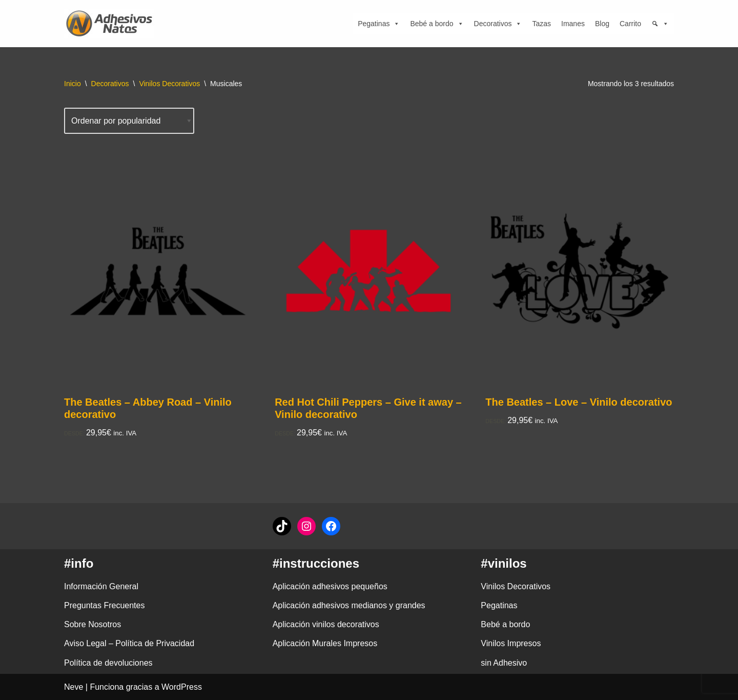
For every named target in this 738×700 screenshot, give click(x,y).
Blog (602, 24)
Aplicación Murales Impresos (325, 643)
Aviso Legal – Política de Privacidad (129, 643)
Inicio (73, 84)
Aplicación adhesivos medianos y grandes (349, 605)
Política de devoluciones (108, 663)
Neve (74, 687)
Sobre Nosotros (93, 624)
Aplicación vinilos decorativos (326, 624)
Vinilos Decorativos (169, 84)
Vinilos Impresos (511, 643)
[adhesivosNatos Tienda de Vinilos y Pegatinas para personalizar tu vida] (112, 24)
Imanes (573, 24)
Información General (101, 586)
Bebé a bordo (437, 24)
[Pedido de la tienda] (129, 121)
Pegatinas (379, 24)
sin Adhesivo (504, 663)
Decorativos (498, 24)
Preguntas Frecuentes (104, 605)
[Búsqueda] (660, 24)
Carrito (630, 24)
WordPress (182, 687)
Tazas (541, 24)
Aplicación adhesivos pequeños (330, 586)
